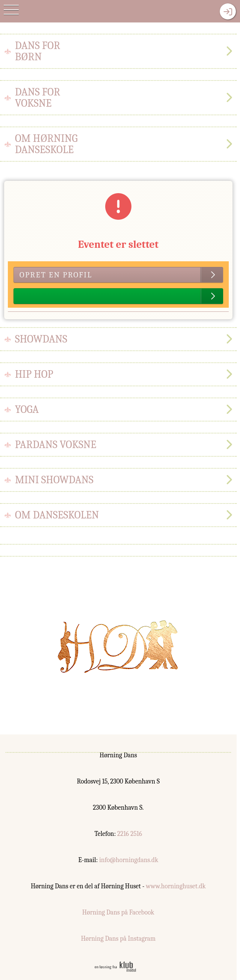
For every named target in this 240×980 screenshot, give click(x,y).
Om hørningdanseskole (46, 144)
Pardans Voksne (56, 445)
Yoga (27, 410)
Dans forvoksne (38, 98)
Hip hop (34, 374)
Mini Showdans (54, 480)
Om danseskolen (57, 515)
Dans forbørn (38, 51)
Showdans (41, 339)
